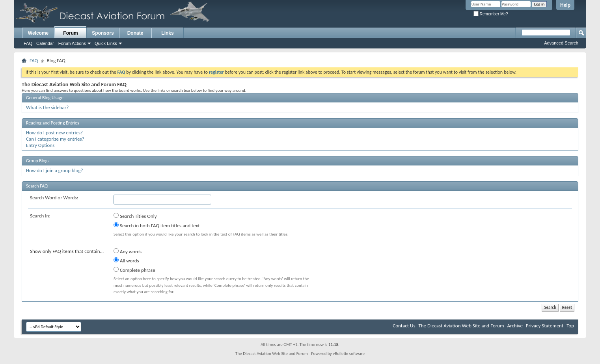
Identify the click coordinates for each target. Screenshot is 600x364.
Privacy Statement (545, 326)
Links (167, 33)
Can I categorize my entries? (55, 139)
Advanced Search (561, 43)
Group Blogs (38, 161)
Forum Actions (72, 43)
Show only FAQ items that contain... (67, 251)
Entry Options (40, 145)
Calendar (45, 43)
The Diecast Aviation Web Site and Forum (461, 326)
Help (565, 5)
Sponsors (103, 33)
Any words (128, 251)
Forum (70, 33)
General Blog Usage (45, 98)
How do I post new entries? (54, 133)
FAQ (28, 43)
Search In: (40, 216)
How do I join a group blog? (55, 170)
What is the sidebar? (47, 107)
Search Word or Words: (54, 198)
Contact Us (404, 326)
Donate (135, 33)
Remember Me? (491, 14)
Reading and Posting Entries (53, 123)
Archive (515, 326)
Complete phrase (134, 270)
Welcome (38, 33)
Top (570, 326)
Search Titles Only (135, 216)
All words (126, 260)
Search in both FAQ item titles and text (157, 225)
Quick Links (106, 43)
